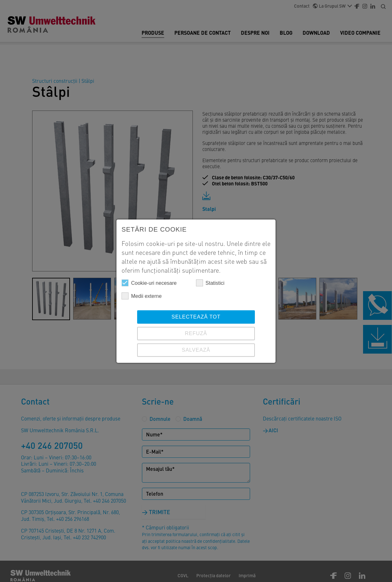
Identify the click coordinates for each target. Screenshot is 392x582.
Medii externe (142, 296)
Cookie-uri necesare (149, 283)
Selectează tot (196, 317)
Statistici (210, 283)
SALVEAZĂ (196, 350)
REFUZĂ (196, 333)
